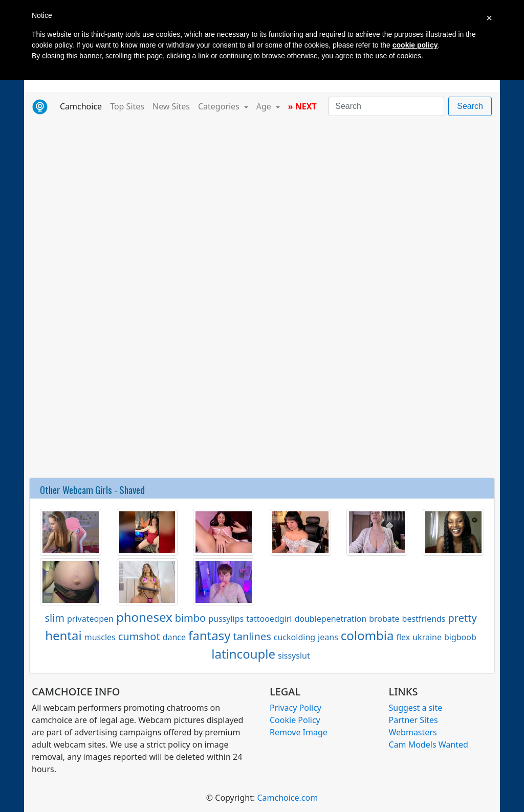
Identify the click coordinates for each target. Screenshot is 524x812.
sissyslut (294, 656)
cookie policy (415, 45)
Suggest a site (416, 708)
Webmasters (413, 732)
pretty (463, 618)
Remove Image (299, 732)
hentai (63, 635)
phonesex (144, 617)
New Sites (171, 106)
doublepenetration (330, 619)
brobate (384, 619)
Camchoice (83, 106)
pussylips (226, 619)
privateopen (90, 619)
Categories (220, 106)
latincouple (243, 654)
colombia (367, 635)
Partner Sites (413, 720)
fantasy (209, 635)
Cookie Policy (295, 720)
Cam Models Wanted (429, 745)
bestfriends (424, 619)
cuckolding (294, 637)
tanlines (252, 636)
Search (470, 106)
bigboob (460, 637)
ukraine (427, 637)
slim (54, 618)
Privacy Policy (296, 708)
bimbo (191, 618)
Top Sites (127, 106)
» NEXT (302, 106)
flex (403, 637)
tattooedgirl (269, 619)
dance (174, 637)
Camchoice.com (287, 798)
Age (265, 106)
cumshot (139, 636)
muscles (100, 637)
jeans (328, 637)
